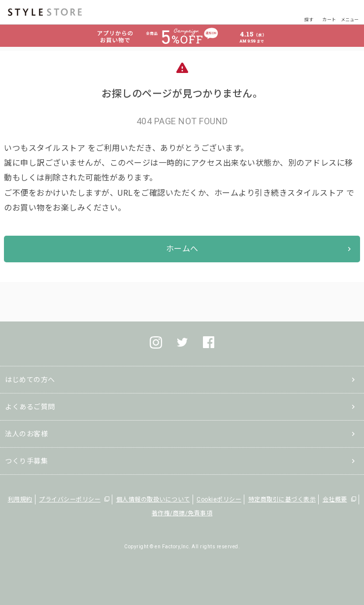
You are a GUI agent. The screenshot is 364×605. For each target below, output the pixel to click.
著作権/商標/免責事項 (182, 513)
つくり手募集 (26, 461)
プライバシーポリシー (70, 499)
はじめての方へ (30, 380)
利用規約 (20, 499)
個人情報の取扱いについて (153, 499)
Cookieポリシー (219, 499)
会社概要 (335, 499)
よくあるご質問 (30, 407)
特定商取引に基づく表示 (282, 499)
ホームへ (182, 249)
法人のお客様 (26, 434)
